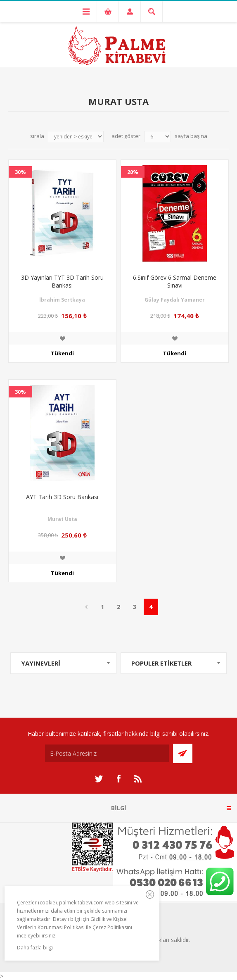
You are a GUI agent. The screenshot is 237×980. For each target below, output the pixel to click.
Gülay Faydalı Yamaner (175, 300)
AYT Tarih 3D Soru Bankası (62, 497)
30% (20, 172)
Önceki (87, 607)
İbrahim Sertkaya (62, 300)
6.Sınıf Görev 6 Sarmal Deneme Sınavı (175, 281)
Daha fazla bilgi (35, 948)
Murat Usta (62, 519)
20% (133, 172)
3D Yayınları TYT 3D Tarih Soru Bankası (62, 281)
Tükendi (62, 353)
